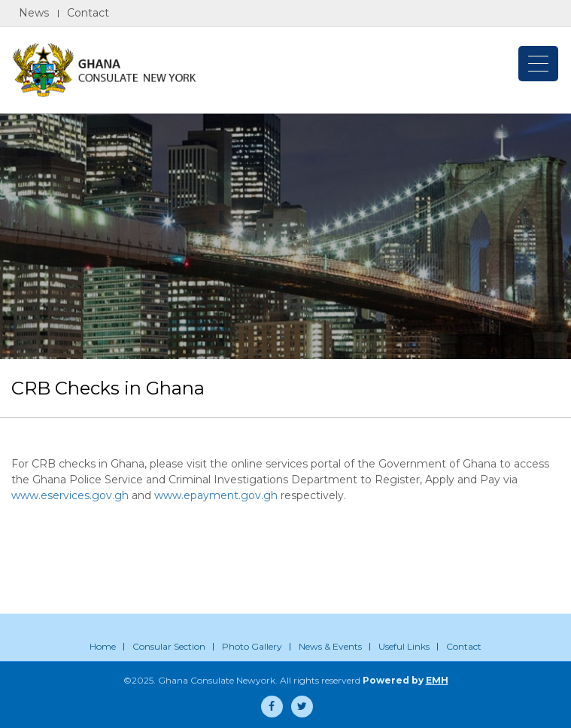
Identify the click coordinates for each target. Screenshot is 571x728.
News (34, 13)
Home (103, 646)
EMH (437, 680)
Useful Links (404, 646)
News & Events (330, 646)
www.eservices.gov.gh (70, 495)
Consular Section (169, 646)
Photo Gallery (252, 646)
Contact (88, 13)
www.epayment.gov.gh (216, 495)
